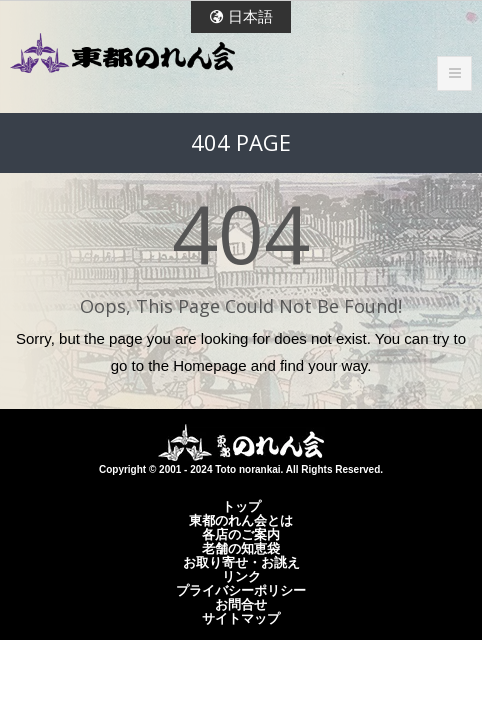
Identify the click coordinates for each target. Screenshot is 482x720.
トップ (241, 506)
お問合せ (241, 604)
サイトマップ (241, 618)
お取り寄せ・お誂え (241, 562)
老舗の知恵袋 (241, 548)
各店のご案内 (241, 534)
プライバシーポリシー (241, 590)
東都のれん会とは (241, 520)
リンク (241, 576)
